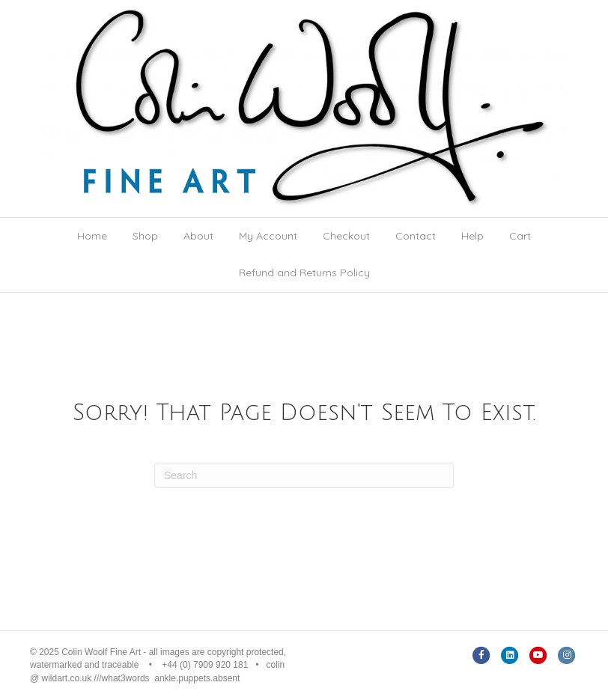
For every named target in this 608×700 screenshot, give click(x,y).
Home (92, 236)
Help (472, 236)
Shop (145, 236)
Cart (520, 236)
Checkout (346, 236)
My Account (268, 236)
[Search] (304, 475)
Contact (416, 236)
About (198, 236)
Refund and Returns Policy (304, 273)
